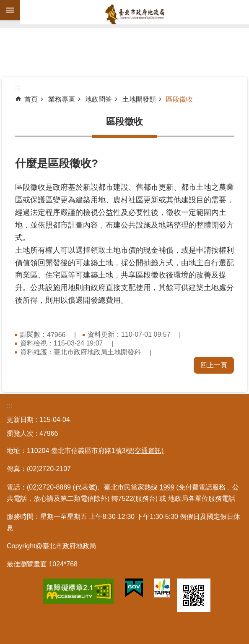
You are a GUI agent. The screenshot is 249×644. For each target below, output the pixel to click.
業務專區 (62, 99)
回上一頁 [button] (214, 365)
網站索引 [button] (10, 10)
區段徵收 (179, 99)
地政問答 (99, 99)
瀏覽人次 (20, 433)
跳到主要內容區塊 (4, 4)
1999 (167, 487)
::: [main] (18, 87)
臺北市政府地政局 (135, 14)
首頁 (31, 99)
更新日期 (20, 420)
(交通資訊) (148, 451)
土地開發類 (139, 99)
